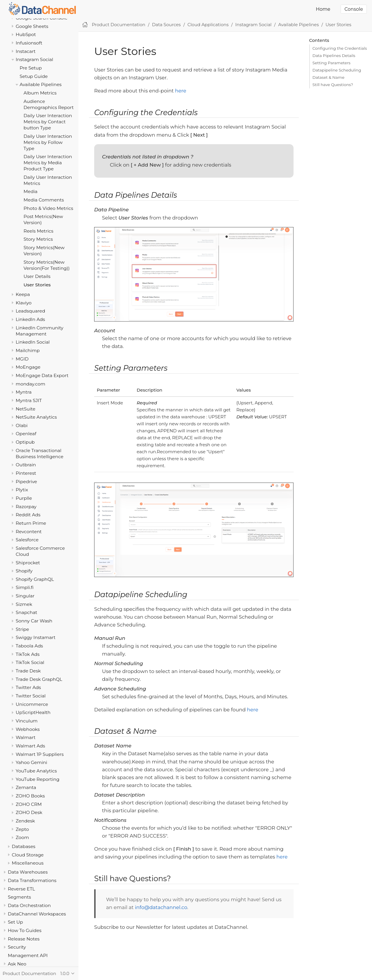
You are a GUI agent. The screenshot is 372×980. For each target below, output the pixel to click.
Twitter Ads (28, 687)
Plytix (22, 490)
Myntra (24, 392)
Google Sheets (32, 26)
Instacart (26, 51)
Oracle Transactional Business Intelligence (40, 454)
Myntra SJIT (29, 400)
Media (31, 191)
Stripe (22, 629)
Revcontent (29, 532)
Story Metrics (38, 239)
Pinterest (26, 473)
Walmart (26, 737)
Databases (24, 846)
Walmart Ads (30, 746)
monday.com (31, 384)
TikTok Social (30, 662)
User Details (37, 276)
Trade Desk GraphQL (39, 679)
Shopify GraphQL (35, 579)
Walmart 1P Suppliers (40, 754)
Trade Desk (28, 671)
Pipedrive (26, 482)
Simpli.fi (25, 587)
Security (17, 947)
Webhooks (28, 729)
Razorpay (26, 507)
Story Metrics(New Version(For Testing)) (47, 265)
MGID (22, 359)
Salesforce (27, 540)
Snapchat (26, 612)
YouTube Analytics (36, 771)
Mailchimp (28, 350)
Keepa (23, 294)
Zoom (22, 837)
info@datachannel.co (161, 907)
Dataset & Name (328, 77)
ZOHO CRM (29, 804)
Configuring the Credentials (340, 48)
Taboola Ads (29, 646)
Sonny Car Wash (34, 621)
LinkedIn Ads (30, 319)
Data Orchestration (29, 905)
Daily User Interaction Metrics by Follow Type (48, 142)
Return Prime (31, 523)
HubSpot (26, 34)
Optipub (25, 442)
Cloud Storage (28, 855)
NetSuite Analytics (36, 417)
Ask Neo (17, 964)
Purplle (24, 498)
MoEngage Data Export (42, 375)
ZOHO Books (30, 796)
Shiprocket (28, 563)
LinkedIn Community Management (40, 331)
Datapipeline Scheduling (337, 70)
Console (354, 9)
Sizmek (24, 604)
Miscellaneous (28, 863)
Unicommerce (32, 704)
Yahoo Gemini (31, 762)
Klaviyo (24, 303)
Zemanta (26, 787)
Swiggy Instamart (36, 637)
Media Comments (44, 200)
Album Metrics (40, 93)
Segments (19, 897)
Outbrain (26, 465)
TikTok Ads (28, 654)
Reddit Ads (28, 515)
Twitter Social (31, 696)
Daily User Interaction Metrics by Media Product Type (48, 163)
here (181, 91)
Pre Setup (31, 68)
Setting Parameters (331, 63)
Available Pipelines (41, 84)
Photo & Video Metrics (48, 208)
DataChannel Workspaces (37, 914)
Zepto (22, 829)
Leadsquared (30, 311)
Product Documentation (119, 25)
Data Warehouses (28, 872)
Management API (28, 955)
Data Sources (166, 25)
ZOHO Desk (29, 812)
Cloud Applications (208, 25)
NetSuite (26, 409)
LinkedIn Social (33, 342)
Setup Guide (34, 76)
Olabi (22, 425)
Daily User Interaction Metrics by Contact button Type (48, 122)
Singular (25, 596)
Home (323, 9)
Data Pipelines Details (334, 56)
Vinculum (27, 721)
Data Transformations (32, 880)
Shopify (24, 571)
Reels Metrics (39, 231)
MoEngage (28, 367)
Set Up (15, 922)
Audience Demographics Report (49, 104)
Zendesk (25, 821)
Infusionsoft (29, 43)
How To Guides (25, 930)
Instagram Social (34, 59)
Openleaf (26, 434)
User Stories (37, 285)
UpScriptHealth (33, 712)
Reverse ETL (21, 889)
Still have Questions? (333, 85)
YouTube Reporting (37, 779)
